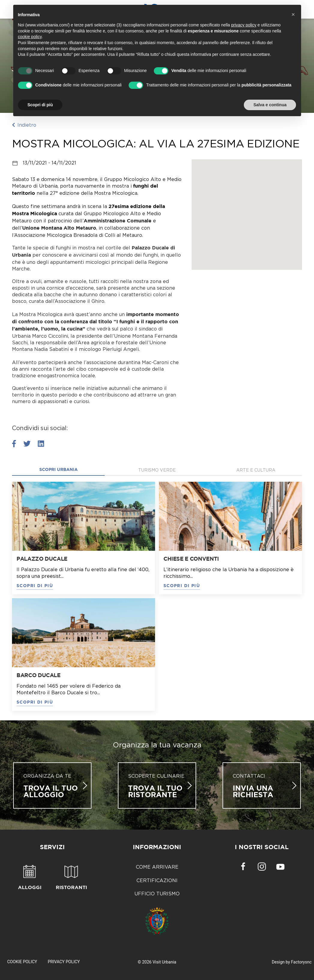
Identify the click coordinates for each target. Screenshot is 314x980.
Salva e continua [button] (270, 105)
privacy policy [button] (244, 25)
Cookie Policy (22, 962)
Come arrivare (157, 867)
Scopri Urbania (58, 470)
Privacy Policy (64, 962)
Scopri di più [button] (40, 105)
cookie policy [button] (30, 37)
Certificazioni (157, 880)
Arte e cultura (256, 470)
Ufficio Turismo (157, 894)
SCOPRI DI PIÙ (35, 586)
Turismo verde (157, 470)
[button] (293, 14)
